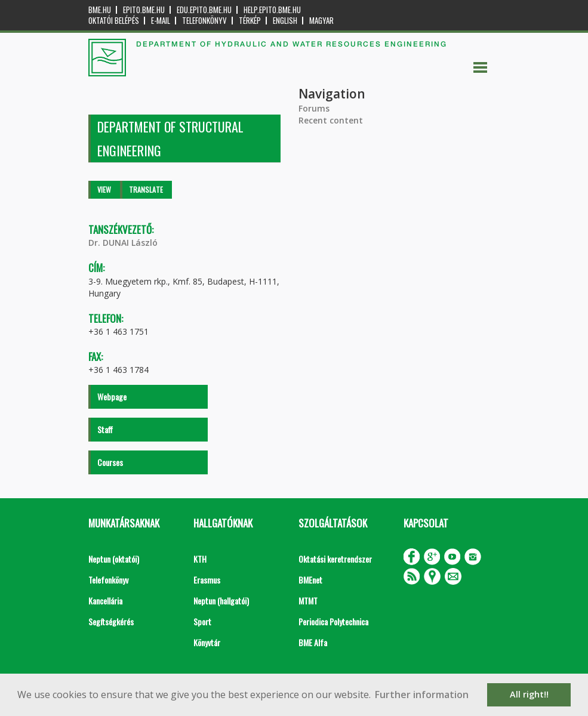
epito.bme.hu (144, 10)
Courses (110, 462)
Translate (146, 189)
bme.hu (100, 10)
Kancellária (105, 601)
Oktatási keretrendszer (335, 559)
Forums (314, 108)
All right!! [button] (529, 694)
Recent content (331, 120)
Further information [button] (422, 695)
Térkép (250, 21)
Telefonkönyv (204, 21)
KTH (200, 559)
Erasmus (207, 580)
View (104, 189)
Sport (202, 621)
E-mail (161, 21)
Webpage (112, 396)
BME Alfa (313, 642)
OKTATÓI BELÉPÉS (114, 21)
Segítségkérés (111, 621)
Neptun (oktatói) (114, 559)
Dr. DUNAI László (123, 243)
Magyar (321, 21)
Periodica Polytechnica (333, 621)
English (285, 21)
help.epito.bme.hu (272, 10)
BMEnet (310, 580)
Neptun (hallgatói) (221, 601)
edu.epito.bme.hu (204, 10)
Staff (105, 429)
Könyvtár (207, 642)
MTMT (308, 601)
